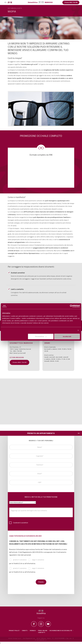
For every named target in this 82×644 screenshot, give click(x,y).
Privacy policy (14, 631)
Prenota (41, 582)
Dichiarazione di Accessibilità (61, 631)
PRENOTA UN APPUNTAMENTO (41, 433)
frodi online (43, 631)
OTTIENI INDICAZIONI (17, 357)
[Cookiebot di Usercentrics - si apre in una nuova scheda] (71, 306)
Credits (25, 631)
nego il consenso (36, 560)
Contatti (42, 632)
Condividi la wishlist (19, 523)
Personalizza (72, 330)
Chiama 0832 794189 (71, 2)
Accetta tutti (67, 336)
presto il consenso (18, 560)
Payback (33, 631)
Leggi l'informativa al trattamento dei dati (25, 536)
